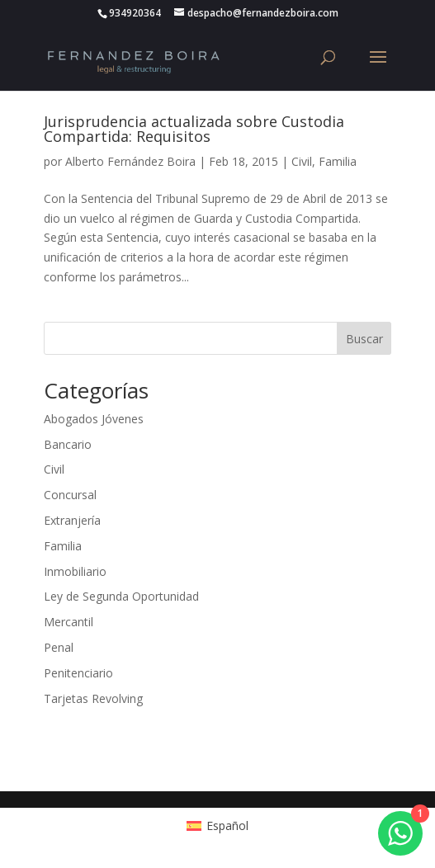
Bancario (68, 444)
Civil (302, 161)
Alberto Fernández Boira (130, 161)
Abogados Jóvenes (94, 419)
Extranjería (72, 520)
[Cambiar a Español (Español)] (217, 825)
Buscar (364, 339)
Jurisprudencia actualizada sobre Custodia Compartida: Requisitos (194, 129)
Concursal (70, 495)
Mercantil (69, 622)
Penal (59, 647)
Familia (338, 161)
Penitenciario (78, 673)
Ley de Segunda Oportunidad (121, 596)
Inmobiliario (75, 571)
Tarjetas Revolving (93, 698)
